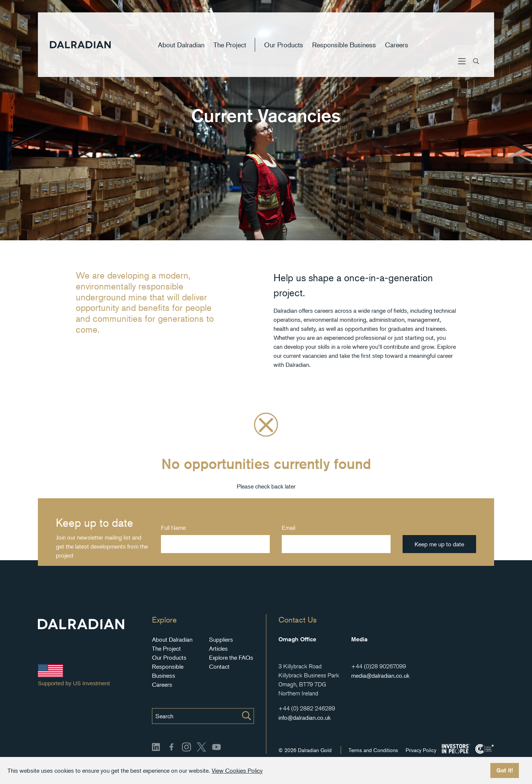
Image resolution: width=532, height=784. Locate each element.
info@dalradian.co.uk (304, 718)
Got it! (505, 770)
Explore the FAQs (231, 657)
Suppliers (221, 639)
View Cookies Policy (237, 770)
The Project (230, 50)
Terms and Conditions (373, 750)
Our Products (284, 50)
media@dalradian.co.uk (380, 675)
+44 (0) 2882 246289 (307, 708)
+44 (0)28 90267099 (379, 666)
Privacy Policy (421, 750)
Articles (218, 648)
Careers (397, 50)
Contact (219, 666)
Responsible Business (344, 50)
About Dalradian (181, 50)
